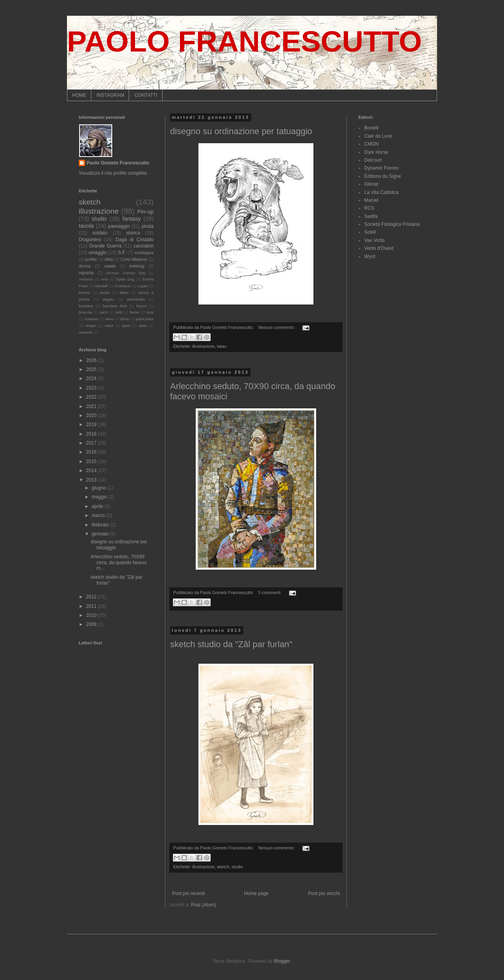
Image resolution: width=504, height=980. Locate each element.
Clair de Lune (378, 136)
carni (104, 312)
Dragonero (90, 240)
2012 (92, 597)
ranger (91, 326)
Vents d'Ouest (379, 248)
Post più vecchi (324, 893)
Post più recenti (188, 893)
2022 (92, 397)
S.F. (122, 253)
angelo (108, 299)
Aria (105, 279)
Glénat (371, 184)
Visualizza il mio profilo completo (113, 173)
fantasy (132, 219)
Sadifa (371, 216)
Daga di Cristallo (134, 240)
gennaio (101, 534)
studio (237, 867)
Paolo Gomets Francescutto (118, 163)
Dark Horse (376, 152)
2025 (92, 369)
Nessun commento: (277, 327)
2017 (92, 443)
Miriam (84, 293)
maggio (100, 497)
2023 (92, 388)
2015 (92, 461)
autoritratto (136, 299)
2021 (92, 406)
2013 (92, 480)
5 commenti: (271, 592)
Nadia (105, 293)
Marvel (371, 200)
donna (85, 266)
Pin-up (145, 212)
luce (150, 312)
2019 (92, 424)
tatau (222, 346)
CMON (372, 144)
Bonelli (371, 128)
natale (110, 266)
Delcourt (373, 160)
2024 (92, 378)
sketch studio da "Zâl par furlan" (231, 644)
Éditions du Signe (383, 176)
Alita (108, 259)
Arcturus (86, 279)
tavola (86, 226)
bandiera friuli (115, 306)
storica (133, 233)
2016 (92, 452)
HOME (79, 95)
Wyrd (370, 257)
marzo (99, 515)
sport (126, 326)
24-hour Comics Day (126, 273)
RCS (369, 208)
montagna (144, 253)
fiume (134, 312)
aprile (98, 506)
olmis (124, 319)
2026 (92, 360)
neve (109, 319)
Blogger (282, 961)
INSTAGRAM (110, 95)
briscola (85, 312)
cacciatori (144, 246)
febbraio (101, 525)
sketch (223, 867)
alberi (124, 293)
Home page (256, 893)
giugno (99, 488)
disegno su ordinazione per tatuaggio (241, 131)
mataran (92, 319)
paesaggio (119, 226)
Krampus (122, 286)
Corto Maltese (134, 259)
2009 (92, 624)
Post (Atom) (203, 905)
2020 (92, 415)
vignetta (86, 273)
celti (119, 312)
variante (85, 332)
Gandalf (101, 286)
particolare (145, 319)
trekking (137, 266)
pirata (148, 226)
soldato (100, 233)
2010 (92, 615)
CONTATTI (146, 95)
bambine (86, 306)
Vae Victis (374, 240)
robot (109, 326)
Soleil (370, 232)
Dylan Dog (125, 279)
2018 (92, 434)
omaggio (98, 253)
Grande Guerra (105, 246)
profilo (91, 259)
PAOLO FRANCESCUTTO (244, 41)
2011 (92, 606)
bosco (141, 306)
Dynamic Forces (381, 168)
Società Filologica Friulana (392, 224)
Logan (142, 286)
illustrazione (203, 346)
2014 (92, 471)
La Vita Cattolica (381, 192)
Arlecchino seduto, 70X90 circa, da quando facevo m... (119, 562)
